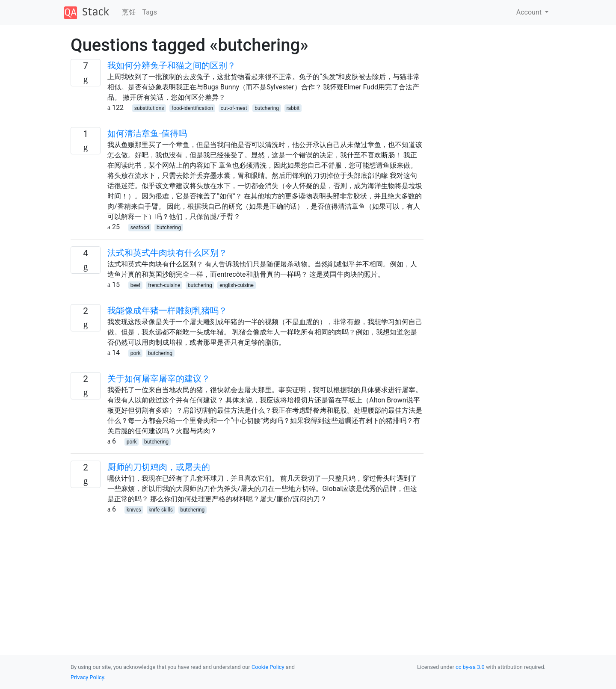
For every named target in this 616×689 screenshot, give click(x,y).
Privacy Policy (87, 677)
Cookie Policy (268, 667)
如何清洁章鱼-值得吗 (147, 133)
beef (136, 285)
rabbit (293, 108)
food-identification (192, 108)
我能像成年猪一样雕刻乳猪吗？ (167, 310)
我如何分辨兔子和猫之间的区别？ (172, 65)
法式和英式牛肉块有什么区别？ (167, 253)
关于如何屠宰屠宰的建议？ (159, 379)
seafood (140, 228)
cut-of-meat (234, 108)
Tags (150, 12)
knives (134, 510)
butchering (267, 108)
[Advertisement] (247, 574)
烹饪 (129, 12)
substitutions (149, 108)
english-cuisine (237, 285)
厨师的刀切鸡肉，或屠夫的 (159, 467)
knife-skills (161, 510)
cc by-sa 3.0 (470, 667)
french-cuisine (164, 285)
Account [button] (530, 12)
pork (136, 353)
